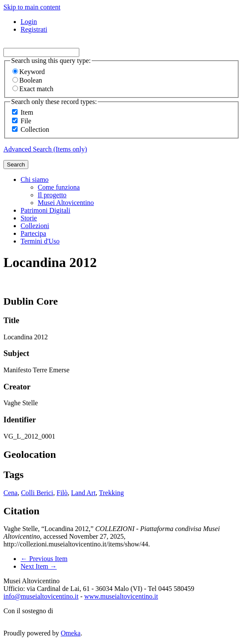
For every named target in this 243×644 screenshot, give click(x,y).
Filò (62, 493)
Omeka (71, 633)
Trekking (111, 493)
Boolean (27, 80)
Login (29, 22)
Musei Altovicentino (66, 203)
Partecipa (33, 233)
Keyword (29, 72)
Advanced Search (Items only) (45, 149)
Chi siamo (34, 180)
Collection (35, 129)
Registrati (34, 29)
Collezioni (35, 226)
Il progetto (52, 195)
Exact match (33, 89)
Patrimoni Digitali (45, 210)
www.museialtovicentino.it (121, 596)
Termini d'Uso (40, 241)
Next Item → (39, 566)
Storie (29, 218)
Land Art (83, 493)
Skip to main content (32, 7)
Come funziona (59, 187)
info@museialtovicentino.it (41, 596)
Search (16, 165)
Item (27, 112)
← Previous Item (44, 559)
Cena (10, 493)
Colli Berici (37, 493)
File (26, 121)
